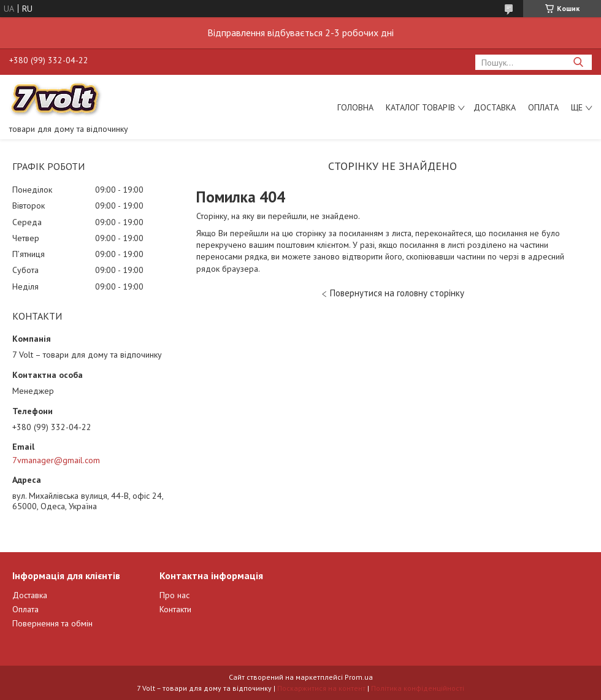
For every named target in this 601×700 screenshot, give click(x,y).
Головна (355, 107)
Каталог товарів (420, 107)
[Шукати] (578, 62)
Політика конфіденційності (418, 688)
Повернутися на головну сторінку (397, 293)
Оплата (543, 107)
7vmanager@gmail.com (56, 460)
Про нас (174, 595)
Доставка (495, 107)
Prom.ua (359, 677)
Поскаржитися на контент (321, 688)
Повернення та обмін (52, 623)
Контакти (175, 609)
